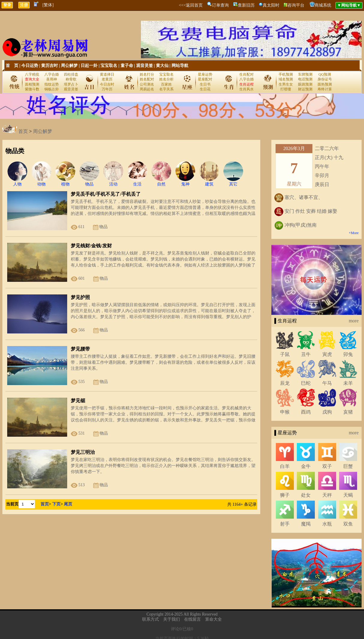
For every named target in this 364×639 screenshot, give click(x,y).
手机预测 (286, 74)
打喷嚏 (286, 89)
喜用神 (52, 79)
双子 (327, 466)
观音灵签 (145, 66)
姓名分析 (166, 79)
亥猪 (348, 412)
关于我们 (172, 619)
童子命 (127, 66)
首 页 (12, 66)
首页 (23, 131)
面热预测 (325, 84)
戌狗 (327, 412)
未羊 (348, 383)
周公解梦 (69, 66)
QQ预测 (325, 74)
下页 (56, 504)
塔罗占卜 (71, 84)
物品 (89, 182)
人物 (17, 182)
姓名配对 (147, 79)
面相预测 (32, 84)
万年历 (107, 89)
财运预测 (305, 89)
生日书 (205, 84)
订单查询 (220, 5)
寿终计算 (325, 89)
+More (354, 233)
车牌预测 (305, 74)
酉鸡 (306, 412)
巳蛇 (306, 383)
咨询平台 (296, 5)
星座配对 (205, 79)
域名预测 (286, 79)
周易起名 (147, 89)
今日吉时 (107, 84)
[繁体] (48, 5)
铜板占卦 (52, 89)
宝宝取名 (109, 66)
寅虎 (327, 354)
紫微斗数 (32, 89)
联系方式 (151, 619)
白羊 (285, 466)
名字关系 (166, 89)
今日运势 (30, 66)
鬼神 (185, 182)
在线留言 (192, 619)
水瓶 (327, 524)
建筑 (209, 182)
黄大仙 (162, 66)
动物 (41, 182)
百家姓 (166, 84)
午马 (327, 383)
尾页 (68, 504)
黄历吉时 (49, 66)
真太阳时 (271, 5)
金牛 (306, 466)
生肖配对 (246, 74)
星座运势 (205, 74)
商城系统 (323, 5)
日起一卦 (89, 66)
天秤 (327, 495)
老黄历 (107, 79)
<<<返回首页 (191, 5)
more (354, 321)
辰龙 (285, 383)
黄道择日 (107, 74)
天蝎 (348, 495)
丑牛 (306, 354)
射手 (285, 524)
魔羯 (306, 524)
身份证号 (325, 79)
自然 (161, 182)
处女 (306, 495)
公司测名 (147, 84)
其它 (233, 182)
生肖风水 (246, 89)
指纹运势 (52, 84)
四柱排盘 (71, 74)
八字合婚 (52, 74)
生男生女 (286, 84)
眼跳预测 (305, 84)
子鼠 (285, 354)
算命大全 (213, 619)
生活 (137, 182)
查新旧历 (246, 5)
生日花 (205, 89)
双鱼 (348, 524)
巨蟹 (348, 466)
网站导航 (180, 66)
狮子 (285, 495)
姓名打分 (147, 74)
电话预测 (305, 79)
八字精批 (32, 74)
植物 (65, 182)
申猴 (285, 412)
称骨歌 (71, 79)
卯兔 (348, 354)
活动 (113, 182)
